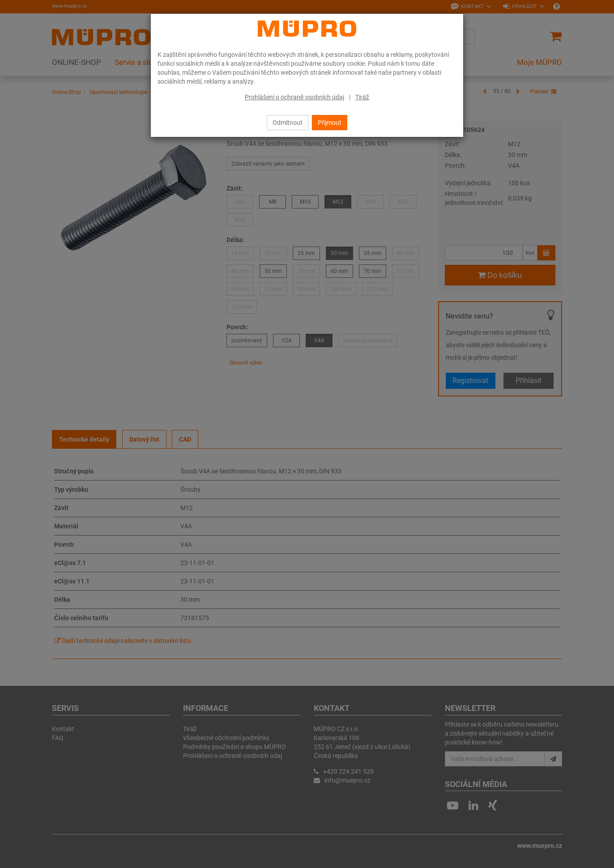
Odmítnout (288, 123)
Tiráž (362, 97)
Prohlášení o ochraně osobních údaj (294, 97)
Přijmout (330, 123)
